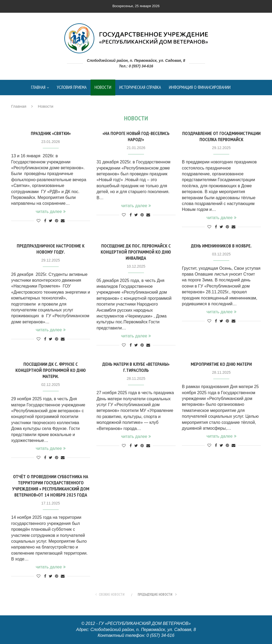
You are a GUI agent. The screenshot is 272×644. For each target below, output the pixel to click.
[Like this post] (39, 221)
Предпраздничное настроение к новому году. (51, 249)
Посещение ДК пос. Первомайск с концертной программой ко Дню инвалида (136, 252)
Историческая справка (140, 87)
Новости (103, 87)
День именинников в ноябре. (221, 246)
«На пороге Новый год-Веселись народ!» (136, 136)
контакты (177, 103)
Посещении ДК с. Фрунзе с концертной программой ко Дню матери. (51, 370)
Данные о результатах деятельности (66, 103)
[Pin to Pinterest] (57, 221)
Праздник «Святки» (51, 133)
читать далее (50, 212)
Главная (38, 87)
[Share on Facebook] (45, 221)
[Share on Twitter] (51, 221)
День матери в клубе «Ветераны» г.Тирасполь (136, 367)
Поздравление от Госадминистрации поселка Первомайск (221, 136)
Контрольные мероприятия (134, 103)
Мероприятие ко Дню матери (221, 364)
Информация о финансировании (200, 87)
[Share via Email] (63, 221)
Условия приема (72, 87)
